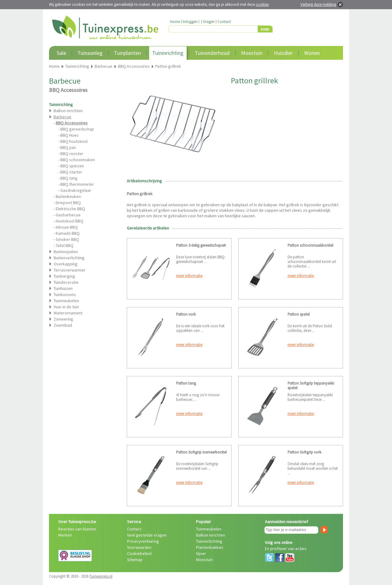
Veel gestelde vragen (147, 535)
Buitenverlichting (69, 258)
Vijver (201, 553)
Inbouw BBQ (67, 227)
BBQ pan (68, 147)
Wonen (312, 53)
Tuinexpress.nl (101, 576)
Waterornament (68, 313)
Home (175, 22)
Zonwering (63, 319)
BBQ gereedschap (77, 129)
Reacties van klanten (77, 529)
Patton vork (186, 314)
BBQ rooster (72, 154)
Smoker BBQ (67, 239)
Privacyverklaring (143, 541)
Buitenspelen (66, 252)
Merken (65, 535)
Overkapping (66, 264)
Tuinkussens (65, 294)
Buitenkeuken (68, 196)
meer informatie (189, 276)
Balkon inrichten (68, 111)
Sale (61, 53)
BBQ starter (71, 172)
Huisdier (283, 53)
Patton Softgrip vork (304, 452)
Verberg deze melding (318, 4)
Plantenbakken (210, 547)
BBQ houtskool (74, 141)
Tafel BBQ (65, 245)
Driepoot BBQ (68, 203)
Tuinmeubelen (66, 301)
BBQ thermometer (77, 184)
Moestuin (252, 53)
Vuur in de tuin (66, 307)
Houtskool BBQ (70, 221)
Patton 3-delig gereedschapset (201, 245)
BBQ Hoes (70, 135)
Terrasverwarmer (70, 270)
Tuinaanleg (90, 53)
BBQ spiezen (72, 166)
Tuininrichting (168, 53)
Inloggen (190, 22)
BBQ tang (69, 178)
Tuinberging (64, 276)
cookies (262, 4)
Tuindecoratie (66, 282)
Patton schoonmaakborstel (310, 245)
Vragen (209, 22)
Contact (224, 22)
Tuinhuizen (63, 288)
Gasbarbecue (68, 215)
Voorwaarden (139, 547)
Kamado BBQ (68, 233)
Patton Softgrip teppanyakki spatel (311, 386)
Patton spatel (299, 314)
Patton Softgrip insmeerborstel (201, 452)
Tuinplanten (127, 53)
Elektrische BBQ (70, 209)
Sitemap (135, 560)
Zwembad (63, 325)
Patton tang (186, 383)
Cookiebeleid (139, 553)
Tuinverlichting (209, 541)
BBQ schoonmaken (78, 160)
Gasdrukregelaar (76, 190)
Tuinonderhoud (212, 53)
